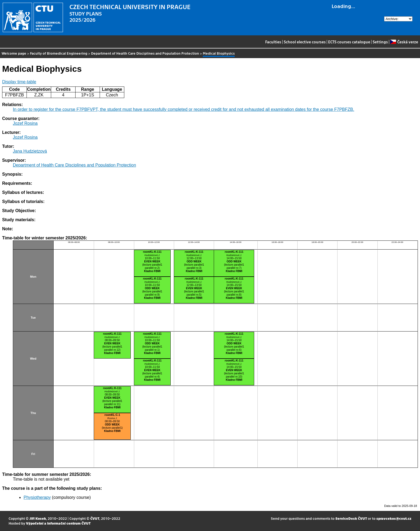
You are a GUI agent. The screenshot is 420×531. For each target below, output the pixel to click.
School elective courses (305, 42)
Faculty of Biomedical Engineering (59, 53)
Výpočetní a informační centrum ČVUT (58, 523)
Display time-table (19, 82)
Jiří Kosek (38, 518)
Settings (380, 42)
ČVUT (95, 518)
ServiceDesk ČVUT (351, 518)
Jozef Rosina (25, 123)
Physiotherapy (37, 497)
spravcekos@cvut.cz (394, 518)
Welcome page (14, 53)
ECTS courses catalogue (349, 42)
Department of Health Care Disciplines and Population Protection (145, 53)
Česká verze (404, 42)
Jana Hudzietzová (30, 151)
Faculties (273, 42)
